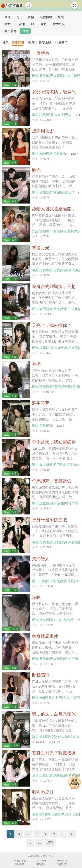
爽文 (61, 17)
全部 (7, 17)
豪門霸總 (10, 31)
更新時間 (18, 43)
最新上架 (45, 43)
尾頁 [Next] (50, 843)
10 (39, 843)
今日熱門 (61, 43)
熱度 (31, 43)
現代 (19, 17)
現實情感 (46, 17)
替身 (25, 31)
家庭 (44, 24)
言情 (31, 17)
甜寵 (22, 24)
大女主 (9, 24)
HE (33, 24)
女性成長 (59, 24)
